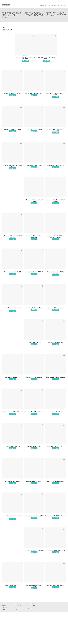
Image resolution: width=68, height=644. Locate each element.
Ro (64, 1)
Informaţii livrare (18, 640)
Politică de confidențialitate (20, 638)
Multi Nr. (6, 5)
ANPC (16, 642)
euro (21, 36)
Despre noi (56, 5)
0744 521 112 (33, 638)
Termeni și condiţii (18, 636)
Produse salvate (55, 1)
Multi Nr (31, 640)
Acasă (42, 5)
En (65, 1)
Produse (48, 5)
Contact (63, 5)
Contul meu (59, 1)
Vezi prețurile (13, 61)
